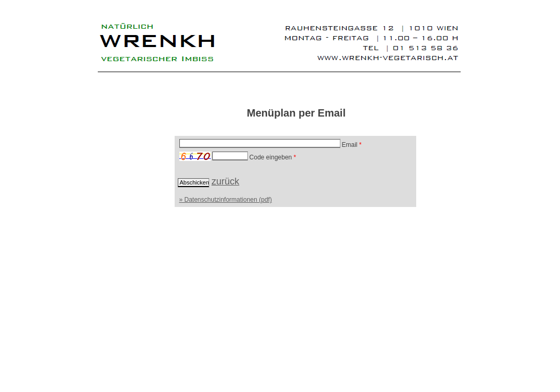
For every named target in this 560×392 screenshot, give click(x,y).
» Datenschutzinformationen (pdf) (226, 200)
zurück (226, 181)
